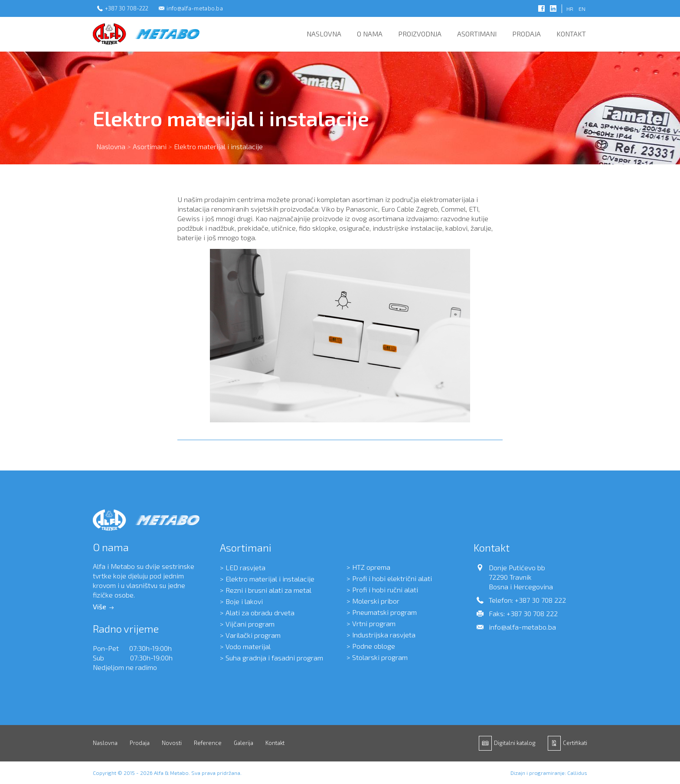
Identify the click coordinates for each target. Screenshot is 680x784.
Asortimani (477, 34)
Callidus (577, 773)
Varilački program (253, 635)
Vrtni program (374, 623)
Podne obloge (374, 646)
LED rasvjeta (245, 567)
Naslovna (324, 34)
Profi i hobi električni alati (392, 578)
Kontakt (571, 34)
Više (100, 606)
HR (570, 9)
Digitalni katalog (515, 743)
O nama (370, 34)
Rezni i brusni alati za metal (268, 590)
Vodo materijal (248, 646)
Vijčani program (250, 624)
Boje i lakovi (244, 601)
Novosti (172, 743)
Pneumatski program (384, 612)
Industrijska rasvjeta (384, 635)
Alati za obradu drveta (260, 612)
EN (582, 9)
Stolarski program (380, 657)
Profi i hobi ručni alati (385, 590)
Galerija (244, 743)
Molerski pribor (376, 601)
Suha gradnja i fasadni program (274, 658)
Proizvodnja (420, 34)
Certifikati (575, 743)
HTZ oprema (371, 567)
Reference (208, 743)
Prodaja (526, 34)
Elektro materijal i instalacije (270, 579)
